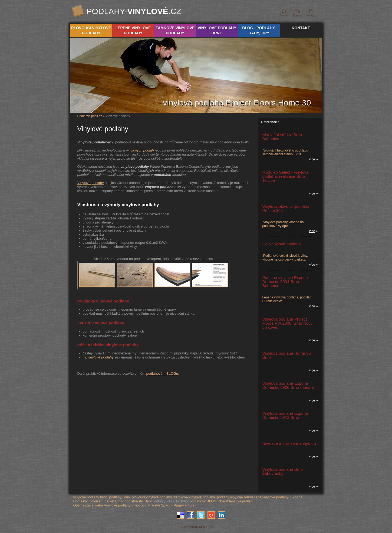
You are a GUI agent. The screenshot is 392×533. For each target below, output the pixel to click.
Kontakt (301, 28)
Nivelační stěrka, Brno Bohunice (282, 137)
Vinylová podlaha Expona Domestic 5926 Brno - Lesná (288, 385)
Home (284, 16)
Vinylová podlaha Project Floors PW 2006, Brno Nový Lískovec (288, 323)
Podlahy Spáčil (197, 527)
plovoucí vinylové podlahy (152, 497)
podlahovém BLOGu (162, 374)
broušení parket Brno (106, 501)
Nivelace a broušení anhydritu (289, 443)
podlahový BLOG (203, 501)
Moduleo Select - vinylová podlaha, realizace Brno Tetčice (286, 176)
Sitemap (297, 16)
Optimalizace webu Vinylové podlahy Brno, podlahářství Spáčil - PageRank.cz (134, 505)
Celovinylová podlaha (282, 244)
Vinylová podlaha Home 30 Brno (287, 355)
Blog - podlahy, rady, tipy (259, 30)
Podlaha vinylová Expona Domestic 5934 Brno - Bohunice (285, 282)
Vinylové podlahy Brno (217, 30)
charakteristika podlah (235, 501)
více (312, 159)
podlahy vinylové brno (234, 497)
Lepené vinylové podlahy (133, 30)
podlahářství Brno (139, 501)
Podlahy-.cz (134, 11)
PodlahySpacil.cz (90, 116)
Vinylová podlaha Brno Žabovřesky (283, 471)
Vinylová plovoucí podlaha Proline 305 (286, 208)
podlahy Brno (119, 497)
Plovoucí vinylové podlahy (91, 30)
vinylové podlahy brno (90, 497)
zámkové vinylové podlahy (195, 497)
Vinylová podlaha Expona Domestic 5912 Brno (285, 415)
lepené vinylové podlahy (270, 497)
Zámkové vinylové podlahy (175, 30)
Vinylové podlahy (91, 183)
